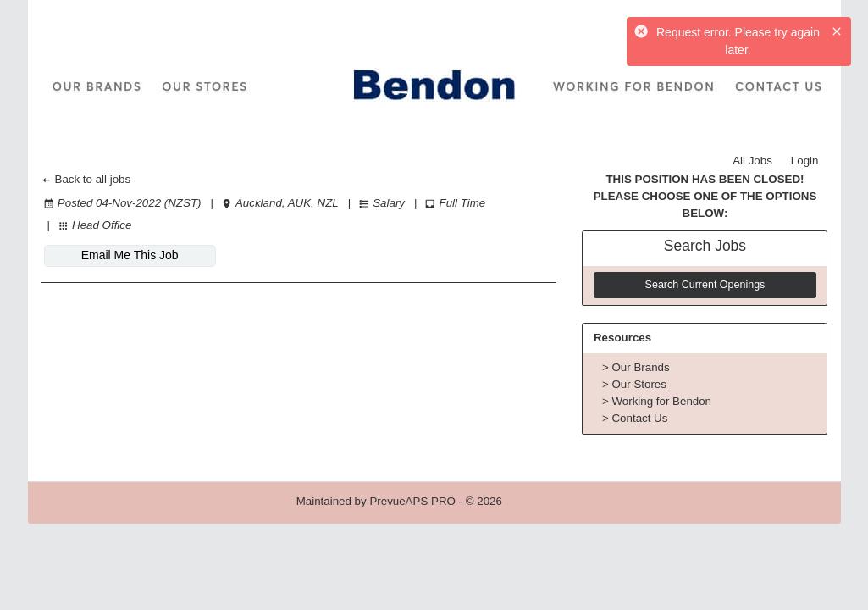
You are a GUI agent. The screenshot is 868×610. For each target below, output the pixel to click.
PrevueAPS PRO (412, 501)
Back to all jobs (86, 179)
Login (805, 161)
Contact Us (639, 418)
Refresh (553, 501)
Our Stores (639, 384)
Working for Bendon (661, 401)
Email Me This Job (130, 255)
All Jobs (752, 161)
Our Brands (640, 367)
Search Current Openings (705, 285)
